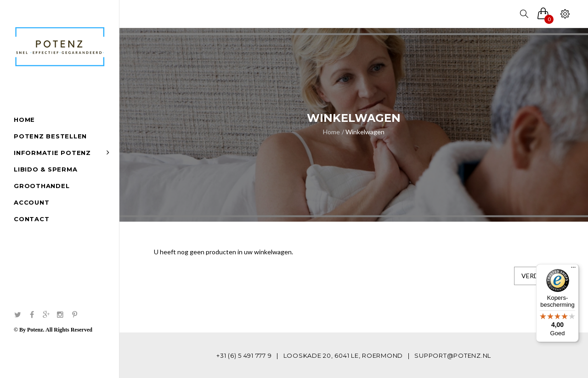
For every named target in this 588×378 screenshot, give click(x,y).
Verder (534, 276)
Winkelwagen (365, 132)
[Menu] (573, 269)
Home (331, 132)
